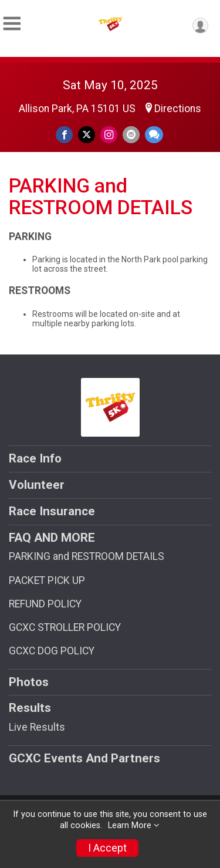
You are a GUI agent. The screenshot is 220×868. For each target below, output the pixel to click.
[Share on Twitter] (87, 135)
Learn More (130, 825)
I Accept (107, 848)
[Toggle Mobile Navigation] (12, 24)
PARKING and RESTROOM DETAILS (87, 556)
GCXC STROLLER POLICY (65, 627)
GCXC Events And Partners (84, 758)
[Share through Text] (154, 135)
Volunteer (37, 485)
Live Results (37, 727)
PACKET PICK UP (47, 580)
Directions (178, 109)
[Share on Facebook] (64, 135)
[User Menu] (200, 26)
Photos (29, 682)
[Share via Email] (131, 135)
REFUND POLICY (45, 604)
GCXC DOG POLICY (52, 651)
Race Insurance (52, 511)
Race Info (35, 458)
